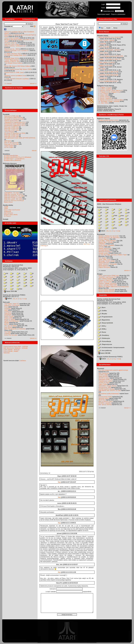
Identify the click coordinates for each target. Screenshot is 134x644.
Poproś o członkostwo (118, 14)
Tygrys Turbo (103, 384)
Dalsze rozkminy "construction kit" (15, 46)
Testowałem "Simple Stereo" (107, 386)
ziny (114, 228)
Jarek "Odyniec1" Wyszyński (108, 264)
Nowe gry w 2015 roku (11, 136)
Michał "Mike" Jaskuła (105, 242)
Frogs (6, 307)
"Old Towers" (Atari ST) (12, 304)
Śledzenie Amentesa (105, 252)
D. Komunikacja (104, 341)
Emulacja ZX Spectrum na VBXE (15, 133)
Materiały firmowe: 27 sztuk (13, 197)
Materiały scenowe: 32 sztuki (13, 194)
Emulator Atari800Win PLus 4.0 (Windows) (18, 157)
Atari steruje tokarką (105, 404)
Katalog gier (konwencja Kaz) (13, 265)
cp (127, 209)
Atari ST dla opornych (11, 143)
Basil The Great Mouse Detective (15, 329)
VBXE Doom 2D (104, 47)
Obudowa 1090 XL (10, 43)
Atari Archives (8, 213)
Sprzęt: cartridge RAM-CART (108, 285)
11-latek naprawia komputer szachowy (16, 79)
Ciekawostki (102, 43)
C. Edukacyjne (104, 338)
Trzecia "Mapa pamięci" (12, 60)
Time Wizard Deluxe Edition (13, 63)
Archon (6, 324)
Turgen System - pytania (106, 40)
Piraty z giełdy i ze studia (106, 62)
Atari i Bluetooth (104, 373)
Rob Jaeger (102, 258)
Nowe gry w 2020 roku (11, 127)
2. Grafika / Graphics (105, 89)
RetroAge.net (103, 78)
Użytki (108, 28)
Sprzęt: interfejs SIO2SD (106, 291)
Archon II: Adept (9, 319)
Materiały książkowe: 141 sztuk (14, 196)
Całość (8, 298)
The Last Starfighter (11, 326)
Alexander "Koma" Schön (106, 261)
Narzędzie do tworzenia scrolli (14, 119)
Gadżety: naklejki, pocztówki (107, 283)
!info (114, 216)
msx (121, 219)
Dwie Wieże (8, 327)
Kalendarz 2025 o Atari (11, 44)
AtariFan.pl (87, 244)
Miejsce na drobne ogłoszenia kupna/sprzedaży (114, 286)
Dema (115, 28)
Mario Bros (8, 313)
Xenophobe (8, 315)
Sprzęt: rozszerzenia (105, 282)
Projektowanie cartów (105, 381)
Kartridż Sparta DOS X (11, 121)
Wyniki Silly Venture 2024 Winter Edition (17, 66)
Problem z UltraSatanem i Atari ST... (110, 59)
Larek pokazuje (9, 132)
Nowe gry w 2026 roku (11, 116)
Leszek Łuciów (103, 253)
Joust (6, 310)
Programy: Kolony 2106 (106, 280)
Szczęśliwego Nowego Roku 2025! (15, 55)
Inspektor (7, 333)
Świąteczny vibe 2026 (105, 65)
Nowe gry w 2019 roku (11, 128)
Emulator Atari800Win (11, 156)
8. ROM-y (102, 329)
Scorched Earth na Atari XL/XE (108, 72)
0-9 (6, 273)
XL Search (7, 216)
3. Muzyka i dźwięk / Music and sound (111, 90)
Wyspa (6, 322)
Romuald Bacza (104, 250)
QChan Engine (9, 147)
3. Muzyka (102, 314)
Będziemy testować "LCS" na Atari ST (16, 50)
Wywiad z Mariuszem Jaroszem (109, 236)
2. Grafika (102, 311)
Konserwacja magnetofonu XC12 (15, 125)
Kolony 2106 (8, 318)
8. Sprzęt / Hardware (105, 98)
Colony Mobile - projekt (11, 351)
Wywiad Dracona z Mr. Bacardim (109, 237)
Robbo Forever (9, 316)
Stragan (100, 274)
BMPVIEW (8, 141)
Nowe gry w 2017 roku (11, 130)
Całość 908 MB (104, 353)
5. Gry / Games (103, 93)
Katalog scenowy (103, 207)
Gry (102, 28)
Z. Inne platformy (105, 350)
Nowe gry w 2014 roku (11, 144)
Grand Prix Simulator (11, 335)
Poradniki (6, 114)
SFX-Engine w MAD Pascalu (13, 117)
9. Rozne (102, 332)
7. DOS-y (102, 326)
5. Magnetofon (104, 320)
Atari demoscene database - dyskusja (15, 348)
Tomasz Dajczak (104, 239)
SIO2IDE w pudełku (105, 403)
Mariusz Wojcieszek (105, 248)
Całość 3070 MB (10, 291)
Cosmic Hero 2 (103, 53)
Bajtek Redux (8, 202)
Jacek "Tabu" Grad (104, 259)
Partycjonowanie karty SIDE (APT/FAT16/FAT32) (20, 138)
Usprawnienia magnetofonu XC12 (15, 122)
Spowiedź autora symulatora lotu (15, 75)
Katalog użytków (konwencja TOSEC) (110, 357)
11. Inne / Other (103, 103)
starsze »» (33, 83)
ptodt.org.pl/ (44, 246)
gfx (127, 213)
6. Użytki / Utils (103, 95)
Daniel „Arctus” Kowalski (106, 245)
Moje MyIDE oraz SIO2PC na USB (109, 390)
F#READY (102, 244)
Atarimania (8, 211)
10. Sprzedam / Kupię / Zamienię (109, 101)
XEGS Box (102, 400)
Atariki (6, 207)
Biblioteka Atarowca (10, 163)
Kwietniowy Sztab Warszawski (108, 75)
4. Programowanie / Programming (109, 92)
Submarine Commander (12, 305)
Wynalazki (101, 368)
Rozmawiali (101, 234)
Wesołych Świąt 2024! (11, 58)
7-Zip (20, 299)
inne (19, 289)
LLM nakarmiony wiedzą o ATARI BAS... (111, 56)
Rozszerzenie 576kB (105, 397)
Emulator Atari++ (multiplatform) (14, 159)
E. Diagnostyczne (105, 344)
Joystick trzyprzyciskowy (106, 389)
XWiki (6, 208)
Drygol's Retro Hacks (11, 214)
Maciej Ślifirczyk (104, 262)
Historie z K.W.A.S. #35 (12, 61)
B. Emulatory (103, 335)
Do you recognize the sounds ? (108, 81)
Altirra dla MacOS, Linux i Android (109, 37)
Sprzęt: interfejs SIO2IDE (106, 290)
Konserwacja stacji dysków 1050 (15, 124)
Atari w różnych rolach (105, 401)
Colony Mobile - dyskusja (11, 350)
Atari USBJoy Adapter (105, 279)
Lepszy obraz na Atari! (11, 38)
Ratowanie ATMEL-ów (105, 379)
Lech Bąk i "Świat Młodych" (107, 241)
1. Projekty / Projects (105, 87)
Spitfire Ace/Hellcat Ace (12, 321)
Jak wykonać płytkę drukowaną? (109, 394)
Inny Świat (8, 332)
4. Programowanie (105, 317)
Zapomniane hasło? (104, 14)
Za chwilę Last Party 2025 (12, 54)
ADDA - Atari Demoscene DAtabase (109, 204)
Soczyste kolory (103, 398)
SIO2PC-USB (103, 375)
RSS (33, 26)
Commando (8, 312)
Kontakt (6, 219)
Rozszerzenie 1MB (104, 387)
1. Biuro (102, 307)
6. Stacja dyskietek (105, 323)
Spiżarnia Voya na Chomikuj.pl (14, 200)
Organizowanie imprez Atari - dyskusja (16, 346)
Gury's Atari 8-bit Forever (12, 210)
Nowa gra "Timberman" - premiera (109, 50)
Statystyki (6, 353)
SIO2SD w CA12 (104, 378)
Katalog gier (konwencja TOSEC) (14, 295)
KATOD (101, 247)
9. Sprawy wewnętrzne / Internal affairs (111, 100)
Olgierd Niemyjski (104, 267)
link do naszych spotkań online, (108, 120)
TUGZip (24, 299)
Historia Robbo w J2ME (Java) (14, 72)
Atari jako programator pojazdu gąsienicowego (113, 370)
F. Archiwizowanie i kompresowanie (111, 347)
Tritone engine (9, 146)
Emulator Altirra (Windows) (13, 160)
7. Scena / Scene (104, 97)
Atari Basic (102, 68)
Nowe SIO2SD (103, 376)
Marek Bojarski (103, 266)
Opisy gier (6, 302)
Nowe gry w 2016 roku (11, 135)
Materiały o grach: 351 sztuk (13, 199)
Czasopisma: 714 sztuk (12, 193)
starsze (34, 150)
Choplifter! (7, 308)
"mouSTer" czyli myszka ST (107, 277)
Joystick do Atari (104, 383)
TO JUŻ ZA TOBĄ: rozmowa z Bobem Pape (112, 255)
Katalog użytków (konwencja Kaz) (109, 299)
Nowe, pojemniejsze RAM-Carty (109, 276)
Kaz (59, 482)
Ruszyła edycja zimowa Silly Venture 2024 (18, 69)
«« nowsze (8, 83)
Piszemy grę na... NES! (12, 49)
